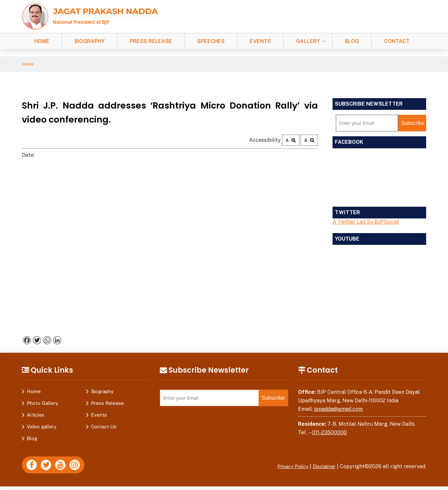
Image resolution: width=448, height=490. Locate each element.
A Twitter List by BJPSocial (366, 223)
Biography (90, 41)
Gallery (308, 41)
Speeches (211, 41)
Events (260, 41)
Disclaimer (322, 468)
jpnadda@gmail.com (338, 410)
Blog (352, 41)
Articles (36, 416)
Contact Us (104, 428)
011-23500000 (329, 433)
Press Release (151, 41)
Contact (397, 41)
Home (42, 41)
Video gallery (42, 428)
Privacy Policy (288, 468)
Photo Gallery (42, 404)
